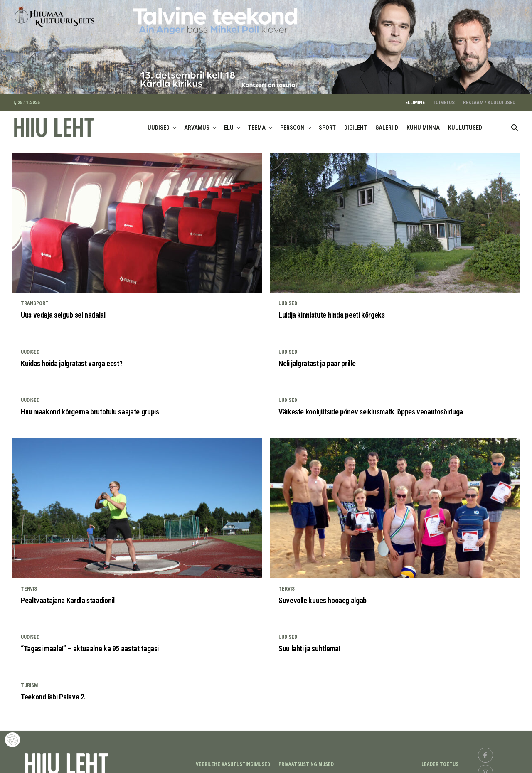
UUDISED (159, 123)
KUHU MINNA (423, 123)
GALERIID (387, 123)
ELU (229, 123)
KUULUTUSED (465, 123)
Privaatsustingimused (306, 759)
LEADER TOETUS (440, 759)
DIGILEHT (356, 123)
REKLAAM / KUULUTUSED (489, 98)
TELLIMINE (414, 98)
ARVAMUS (197, 123)
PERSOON (292, 123)
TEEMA (257, 123)
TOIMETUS (444, 98)
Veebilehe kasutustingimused (233, 759)
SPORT (327, 123)
